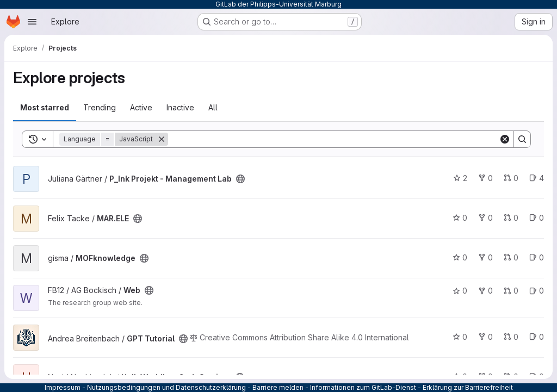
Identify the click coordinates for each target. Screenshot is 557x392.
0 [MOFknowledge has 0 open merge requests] (511, 257)
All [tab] (213, 107)
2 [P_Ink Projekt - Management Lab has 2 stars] (460, 178)
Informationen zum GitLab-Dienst (363, 387)
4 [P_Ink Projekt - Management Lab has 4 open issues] (537, 178)
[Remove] (162, 139)
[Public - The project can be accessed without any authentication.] (240, 179)
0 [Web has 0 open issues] (537, 291)
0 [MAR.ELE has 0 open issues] (537, 218)
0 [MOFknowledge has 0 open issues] (537, 257)
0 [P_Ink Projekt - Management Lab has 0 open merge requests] (511, 178)
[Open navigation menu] (32, 22)
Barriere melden (278, 387)
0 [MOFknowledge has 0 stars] (460, 257)
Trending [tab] (100, 107)
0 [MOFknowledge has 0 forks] (485, 257)
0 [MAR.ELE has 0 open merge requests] (511, 218)
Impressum (63, 387)
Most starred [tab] (45, 107)
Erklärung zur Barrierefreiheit (468, 387)
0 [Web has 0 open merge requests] (511, 291)
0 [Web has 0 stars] (460, 291)
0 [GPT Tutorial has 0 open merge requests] (511, 337)
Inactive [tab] (180, 107)
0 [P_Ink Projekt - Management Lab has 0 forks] (485, 178)
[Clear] (505, 139)
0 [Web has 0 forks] (485, 291)
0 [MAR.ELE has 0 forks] (485, 218)
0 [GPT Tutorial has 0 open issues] (537, 337)
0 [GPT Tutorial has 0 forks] (485, 337)
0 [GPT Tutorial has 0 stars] (460, 337)
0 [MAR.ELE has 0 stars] (460, 218)
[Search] (333, 139)
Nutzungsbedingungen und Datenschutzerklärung (166, 387)
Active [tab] (141, 107)
